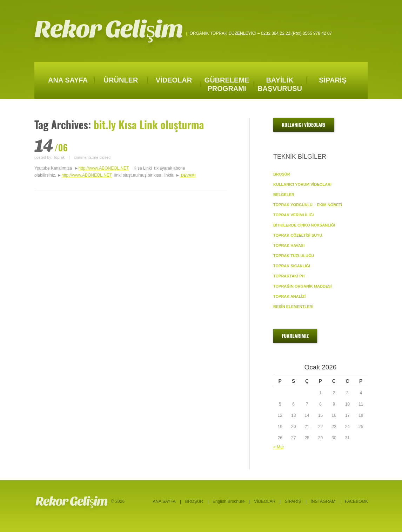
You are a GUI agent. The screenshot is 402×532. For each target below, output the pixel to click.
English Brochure (229, 501)
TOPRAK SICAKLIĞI (292, 266)
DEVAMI (188, 175)
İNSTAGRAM (323, 501)
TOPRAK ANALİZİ (289, 296)
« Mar (279, 447)
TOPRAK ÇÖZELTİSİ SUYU (298, 235)
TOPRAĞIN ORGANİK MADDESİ (303, 286)
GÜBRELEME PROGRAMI (227, 84)
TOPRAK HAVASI (289, 245)
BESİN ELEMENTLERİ (293, 307)
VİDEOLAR (174, 80)
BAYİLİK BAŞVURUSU (280, 84)
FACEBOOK (356, 501)
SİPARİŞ (333, 80)
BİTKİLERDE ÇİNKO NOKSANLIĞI (304, 225)
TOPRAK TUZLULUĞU (294, 256)
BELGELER (284, 195)
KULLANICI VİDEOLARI (304, 124)
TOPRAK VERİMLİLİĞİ (293, 215)
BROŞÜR (282, 174)
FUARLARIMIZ (295, 336)
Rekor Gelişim (109, 29)
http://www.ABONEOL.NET (104, 168)
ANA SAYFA (68, 80)
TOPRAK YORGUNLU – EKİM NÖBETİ (308, 205)
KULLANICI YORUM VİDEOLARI (302, 184)
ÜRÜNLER (121, 80)
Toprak (59, 157)
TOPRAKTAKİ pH (289, 276)
